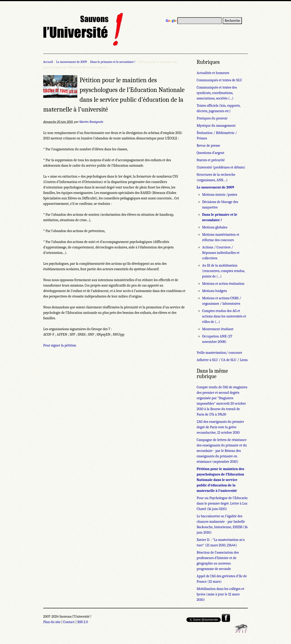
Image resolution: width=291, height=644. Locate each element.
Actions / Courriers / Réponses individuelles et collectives (221, 253)
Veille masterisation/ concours (219, 353)
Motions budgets (214, 291)
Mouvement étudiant (218, 329)
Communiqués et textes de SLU (219, 80)
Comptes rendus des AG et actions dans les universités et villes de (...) (224, 316)
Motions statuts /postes (220, 195)
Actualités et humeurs (213, 73)
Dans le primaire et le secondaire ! (113, 62)
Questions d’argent (211, 153)
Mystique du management (216, 126)
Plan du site (52, 622)
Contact (69, 622)
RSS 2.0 (83, 622)
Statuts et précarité (211, 160)
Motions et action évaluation (223, 284)
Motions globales (215, 227)
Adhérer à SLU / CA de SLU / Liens (222, 360)
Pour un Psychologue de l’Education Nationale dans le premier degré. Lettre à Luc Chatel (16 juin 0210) (231, 503)
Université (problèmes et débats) (221, 167)
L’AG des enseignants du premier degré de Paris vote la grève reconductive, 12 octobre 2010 (220, 427)
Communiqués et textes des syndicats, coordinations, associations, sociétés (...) (217, 93)
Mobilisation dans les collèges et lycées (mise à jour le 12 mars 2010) (220, 594)
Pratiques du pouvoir (212, 118)
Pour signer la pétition (60, 345)
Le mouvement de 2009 (71, 62)
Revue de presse (208, 146)
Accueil (48, 62)
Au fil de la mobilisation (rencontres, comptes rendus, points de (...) (223, 271)
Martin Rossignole (91, 122)
